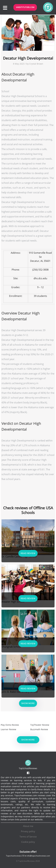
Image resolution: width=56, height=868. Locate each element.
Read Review (28, 553)
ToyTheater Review (40, 725)
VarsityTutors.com (25, 7)
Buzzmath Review (39, 729)
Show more (28, 703)
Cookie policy (28, 842)
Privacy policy (28, 831)
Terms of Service (28, 837)
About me (28, 826)
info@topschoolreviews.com (38, 856)
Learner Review (8, 729)
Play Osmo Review (10, 725)
